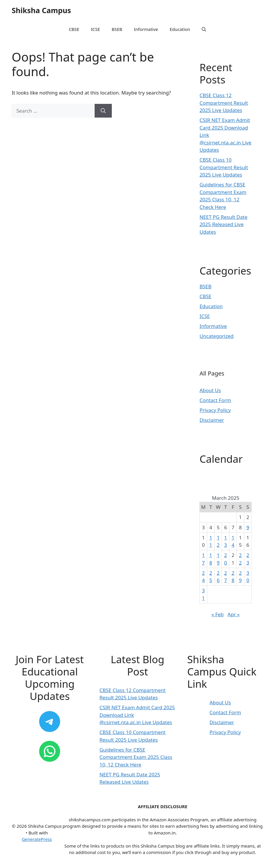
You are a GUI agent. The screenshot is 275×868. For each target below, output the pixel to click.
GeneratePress (37, 839)
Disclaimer (212, 420)
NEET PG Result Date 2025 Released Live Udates (223, 224)
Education (180, 29)
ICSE (95, 29)
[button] (204, 29)
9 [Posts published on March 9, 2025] (248, 527)
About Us (210, 390)
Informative (146, 29)
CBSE (74, 29)
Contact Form (215, 400)
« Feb (217, 614)
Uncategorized (216, 336)
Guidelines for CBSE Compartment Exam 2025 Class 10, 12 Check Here (136, 757)
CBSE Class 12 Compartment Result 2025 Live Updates (224, 103)
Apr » (234, 614)
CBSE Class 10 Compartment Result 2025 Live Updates (224, 167)
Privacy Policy (215, 410)
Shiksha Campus (41, 10)
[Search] (103, 111)
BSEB (117, 29)
